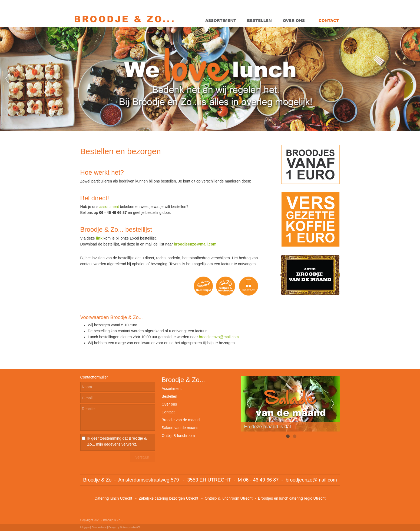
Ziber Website (99, 527)
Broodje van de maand (181, 420)
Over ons (169, 404)
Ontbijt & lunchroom (178, 436)
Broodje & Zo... (183, 380)
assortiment (109, 207)
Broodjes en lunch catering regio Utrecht (292, 498)
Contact (168, 412)
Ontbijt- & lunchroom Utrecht (229, 498)
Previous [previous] (7, 79)
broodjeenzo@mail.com (195, 244)
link (99, 238)
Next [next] (413, 79)
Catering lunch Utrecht (113, 498)
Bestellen (170, 396)
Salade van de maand (180, 428)
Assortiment (172, 389)
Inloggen (85, 527)
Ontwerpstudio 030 (130, 527)
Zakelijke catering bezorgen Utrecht (169, 498)
